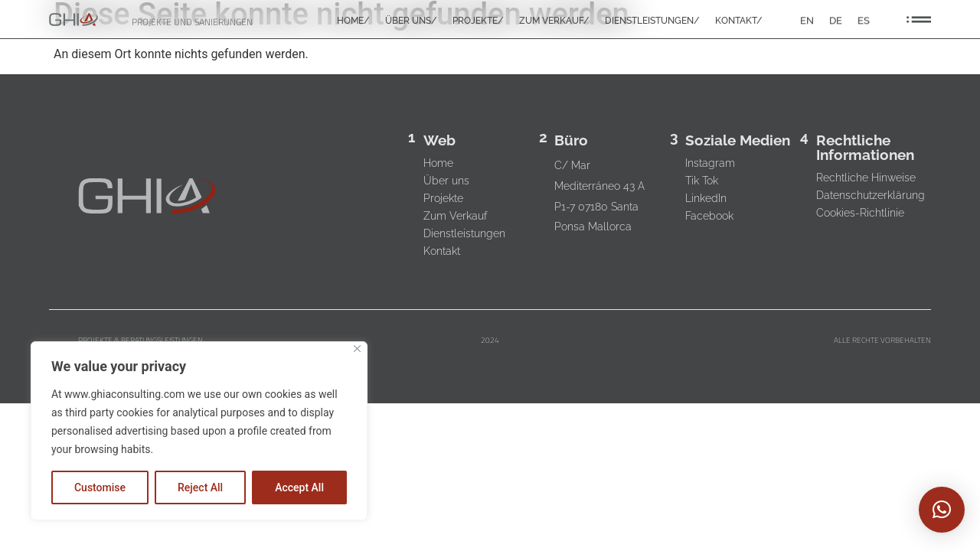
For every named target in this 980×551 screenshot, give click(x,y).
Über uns (447, 181)
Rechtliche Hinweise (866, 178)
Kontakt (443, 251)
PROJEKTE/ (478, 21)
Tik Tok (702, 181)
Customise (100, 487)
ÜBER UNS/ (411, 21)
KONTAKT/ (739, 21)
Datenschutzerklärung (871, 195)
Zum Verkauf (456, 216)
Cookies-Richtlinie (860, 213)
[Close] (357, 349)
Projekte (444, 198)
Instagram (710, 163)
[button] (942, 510)
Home (439, 163)
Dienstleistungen (465, 233)
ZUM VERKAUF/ (554, 21)
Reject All (200, 487)
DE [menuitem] (836, 20)
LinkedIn (706, 198)
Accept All (299, 487)
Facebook (709, 216)
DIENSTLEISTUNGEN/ (652, 21)
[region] (199, 431)
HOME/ (353, 21)
